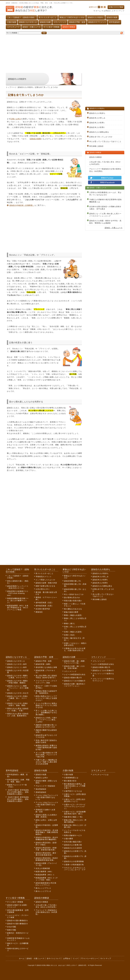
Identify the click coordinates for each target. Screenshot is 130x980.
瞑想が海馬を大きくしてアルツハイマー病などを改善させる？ (46, 698)
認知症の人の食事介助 (73, 845)
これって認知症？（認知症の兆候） (21, 17)
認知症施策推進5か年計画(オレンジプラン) (46, 884)
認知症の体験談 (69, 27)
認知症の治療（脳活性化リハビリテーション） (75, 685)
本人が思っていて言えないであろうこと (105, 141)
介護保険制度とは (71, 778)
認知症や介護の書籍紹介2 (17, 924)
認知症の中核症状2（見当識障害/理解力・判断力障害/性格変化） (47, 832)
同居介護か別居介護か (73, 601)
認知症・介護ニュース (32, 27)
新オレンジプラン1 (43, 888)
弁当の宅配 (12, 927)
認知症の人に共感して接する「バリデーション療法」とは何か (46, 720)
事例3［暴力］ (70, 623)
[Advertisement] (65, 53)
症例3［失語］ (70, 635)
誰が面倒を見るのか (72, 597)
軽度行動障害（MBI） (44, 872)
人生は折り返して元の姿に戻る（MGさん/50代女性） (105, 163)
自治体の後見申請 (43, 609)
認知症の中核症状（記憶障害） (22, 205)
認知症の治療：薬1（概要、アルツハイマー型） (75, 662)
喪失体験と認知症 (96, 146)
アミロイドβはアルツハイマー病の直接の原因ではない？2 (47, 805)
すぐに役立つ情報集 (52, 27)
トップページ (11, 87)
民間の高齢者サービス (73, 835)
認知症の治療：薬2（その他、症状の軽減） (74, 667)
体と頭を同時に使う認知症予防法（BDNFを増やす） (46, 677)
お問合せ (107, 11)
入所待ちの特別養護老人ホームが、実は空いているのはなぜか (105, 194)
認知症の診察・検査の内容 (46, 583)
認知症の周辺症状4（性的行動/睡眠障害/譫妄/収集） (47, 859)
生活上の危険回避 (43, 868)
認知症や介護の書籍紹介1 (17, 920)
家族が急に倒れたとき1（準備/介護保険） (75, 821)
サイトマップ (119, 11)
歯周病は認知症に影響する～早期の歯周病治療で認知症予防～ (46, 747)
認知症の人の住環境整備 (74, 861)
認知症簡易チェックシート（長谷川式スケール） (18, 587)
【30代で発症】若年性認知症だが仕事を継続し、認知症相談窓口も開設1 (18, 792)
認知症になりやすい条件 (17, 664)
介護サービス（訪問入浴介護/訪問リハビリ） (75, 800)
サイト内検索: (12, 33)
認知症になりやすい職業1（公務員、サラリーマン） (18, 677)
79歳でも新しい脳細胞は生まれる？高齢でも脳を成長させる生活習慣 (46, 762)
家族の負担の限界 (71, 612)
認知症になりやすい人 (28, 22)
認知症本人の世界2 (97, 127)
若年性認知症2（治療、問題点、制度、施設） (18, 781)
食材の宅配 (12, 930)
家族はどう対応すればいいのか (72, 17)
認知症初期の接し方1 (73, 581)
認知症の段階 (35, 139)
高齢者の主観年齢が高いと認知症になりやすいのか (46, 726)
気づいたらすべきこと (48, 17)
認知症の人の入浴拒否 (73, 848)
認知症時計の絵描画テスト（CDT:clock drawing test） (18, 593)
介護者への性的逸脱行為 (74, 865)
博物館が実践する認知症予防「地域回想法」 (46, 692)
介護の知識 (12, 22)
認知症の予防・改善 (77, 22)
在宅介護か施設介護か (73, 842)
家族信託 (39, 612)
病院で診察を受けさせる (45, 586)
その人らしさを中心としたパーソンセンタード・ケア (75, 869)
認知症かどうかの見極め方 (75, 681)
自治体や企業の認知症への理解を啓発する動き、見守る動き (105, 208)
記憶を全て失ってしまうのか (101, 137)
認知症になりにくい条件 (17, 667)
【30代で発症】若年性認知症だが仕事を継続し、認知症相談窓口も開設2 (18, 799)
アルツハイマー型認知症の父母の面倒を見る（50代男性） (105, 170)
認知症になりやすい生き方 (18, 693)
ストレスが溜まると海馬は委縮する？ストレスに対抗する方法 (46, 705)
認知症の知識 (112, 17)
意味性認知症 (41, 792)
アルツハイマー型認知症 (45, 786)
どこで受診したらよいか (45, 580)
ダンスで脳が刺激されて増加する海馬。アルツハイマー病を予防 (46, 755)
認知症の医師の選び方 (73, 678)
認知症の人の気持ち (96, 17)
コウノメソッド (60, 22)
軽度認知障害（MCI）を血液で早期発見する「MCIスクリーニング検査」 (18, 608)
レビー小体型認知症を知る (75, 674)
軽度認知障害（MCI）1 (45, 875)
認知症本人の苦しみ (97, 118)
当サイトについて (54, 958)
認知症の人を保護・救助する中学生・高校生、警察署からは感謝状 (105, 222)
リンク (75, 958)
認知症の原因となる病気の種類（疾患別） (46, 816)
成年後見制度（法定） (45, 603)
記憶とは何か (16, 119)
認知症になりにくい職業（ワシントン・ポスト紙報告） (18, 688)
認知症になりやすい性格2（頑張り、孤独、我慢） (17, 704)
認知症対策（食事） (44, 664)
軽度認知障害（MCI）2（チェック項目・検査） (47, 879)
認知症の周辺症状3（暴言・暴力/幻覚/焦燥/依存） (47, 854)
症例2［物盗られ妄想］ (73, 632)
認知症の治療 (45, 22)
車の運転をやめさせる (73, 609)
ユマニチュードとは (101, 774)
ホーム (98, 11)
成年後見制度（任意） (45, 606)
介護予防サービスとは (73, 791)
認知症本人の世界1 (97, 123)
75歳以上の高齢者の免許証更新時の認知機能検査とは (106, 201)
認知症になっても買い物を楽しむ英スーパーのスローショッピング (105, 215)
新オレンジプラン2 (43, 891)
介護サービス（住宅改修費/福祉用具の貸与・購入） (75, 813)
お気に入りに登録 (116, 7)
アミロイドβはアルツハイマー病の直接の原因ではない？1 (47, 797)
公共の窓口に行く (43, 589)
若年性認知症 (114, 22)
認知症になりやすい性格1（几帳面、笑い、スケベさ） (17, 698)
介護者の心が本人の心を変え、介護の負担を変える (75, 649)
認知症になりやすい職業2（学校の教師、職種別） (17, 682)
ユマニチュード (13, 27)
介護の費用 (69, 839)
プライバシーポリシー (89, 958)
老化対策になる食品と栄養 (46, 667)
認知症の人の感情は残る (99, 132)
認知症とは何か (42, 778)
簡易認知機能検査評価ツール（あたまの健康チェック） (18, 600)
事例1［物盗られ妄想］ (73, 615)
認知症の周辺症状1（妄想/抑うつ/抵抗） (46, 844)
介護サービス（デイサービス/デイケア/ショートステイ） (75, 807)
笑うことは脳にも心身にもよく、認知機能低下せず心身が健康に (46, 713)
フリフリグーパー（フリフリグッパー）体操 (46, 682)
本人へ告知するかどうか (74, 594)
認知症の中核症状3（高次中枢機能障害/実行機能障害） (47, 838)
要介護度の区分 (70, 781)
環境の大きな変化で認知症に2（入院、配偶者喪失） (18, 715)
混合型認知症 (41, 789)
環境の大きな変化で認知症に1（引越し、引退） (18, 710)
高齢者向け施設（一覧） (74, 817)
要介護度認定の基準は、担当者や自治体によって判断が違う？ (75, 786)
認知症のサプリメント (97, 22)
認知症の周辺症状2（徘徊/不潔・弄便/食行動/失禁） (46, 849)
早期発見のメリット (44, 577)
